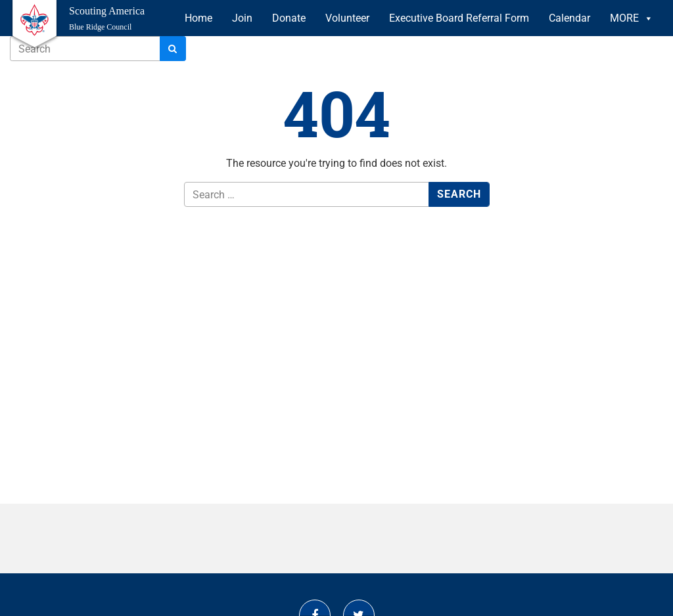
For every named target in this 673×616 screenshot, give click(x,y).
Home (198, 18)
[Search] (173, 49)
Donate (289, 18)
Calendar (569, 18)
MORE (632, 18)
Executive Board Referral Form (459, 18)
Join (242, 18)
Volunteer (347, 18)
